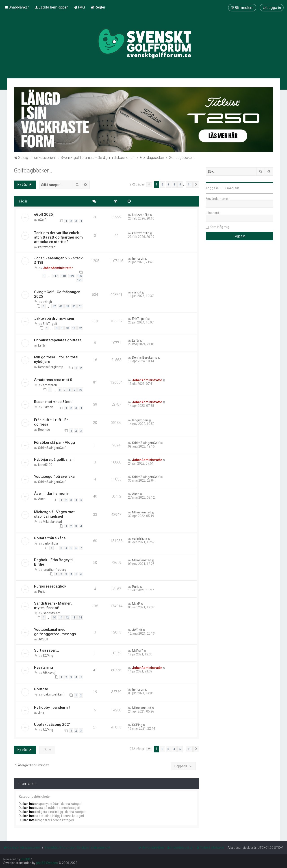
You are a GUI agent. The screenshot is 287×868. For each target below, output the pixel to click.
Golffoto (41, 689)
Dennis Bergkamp (51, 367)
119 (71, 276)
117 (55, 276)
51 (80, 306)
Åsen (42, 499)
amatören (50, 385)
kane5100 (45, 465)
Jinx (41, 713)
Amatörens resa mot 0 (53, 380)
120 (79, 276)
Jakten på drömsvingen (54, 318)
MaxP (136, 604)
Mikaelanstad (52, 522)
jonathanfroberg (54, 570)
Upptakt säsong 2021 (53, 724)
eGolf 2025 (43, 214)
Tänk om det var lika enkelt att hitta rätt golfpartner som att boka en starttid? (58, 237)
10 (67, 328)
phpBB (26, 859)
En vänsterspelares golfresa (58, 340)
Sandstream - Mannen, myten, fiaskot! (53, 605)
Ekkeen (48, 407)
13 (74, 617)
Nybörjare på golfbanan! (54, 459)
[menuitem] (51, 7)
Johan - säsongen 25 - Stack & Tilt (58, 260)
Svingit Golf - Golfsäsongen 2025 (57, 294)
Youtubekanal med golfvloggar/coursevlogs (55, 632)
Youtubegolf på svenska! (55, 476)
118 (63, 276)
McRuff (137, 651)
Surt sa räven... (47, 650)
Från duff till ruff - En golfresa (51, 422)
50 (74, 306)
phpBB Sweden (47, 863)
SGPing (48, 656)
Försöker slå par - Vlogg (54, 442)
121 (79, 280)
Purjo (42, 592)
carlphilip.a (50, 543)
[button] (149, 185)
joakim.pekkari (53, 694)
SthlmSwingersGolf (52, 448)
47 (54, 306)
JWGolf (43, 639)
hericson (138, 258)
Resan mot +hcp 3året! (53, 402)
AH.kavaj (49, 673)
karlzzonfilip (141, 215)
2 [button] (162, 184)
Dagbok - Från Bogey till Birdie (54, 562)
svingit (47, 302)
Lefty (42, 345)
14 (80, 617)
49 (67, 306)
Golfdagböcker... (33, 171)
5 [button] (180, 184)
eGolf (42, 220)
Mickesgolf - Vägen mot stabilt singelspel (54, 514)
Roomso (44, 430)
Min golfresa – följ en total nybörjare (56, 359)
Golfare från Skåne (50, 538)
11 (74, 328)
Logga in (212, 188)
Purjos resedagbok (50, 586)
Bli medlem (231, 188)
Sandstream (52, 613)
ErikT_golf (50, 324)
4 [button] (174, 184)
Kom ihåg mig (220, 227)
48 (61, 306)
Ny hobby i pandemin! (52, 707)
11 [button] (189, 184)
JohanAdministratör (58, 268)
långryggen (140, 420)
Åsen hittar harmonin (52, 493)
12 (80, 328)
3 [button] (168, 184)
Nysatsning (43, 667)
